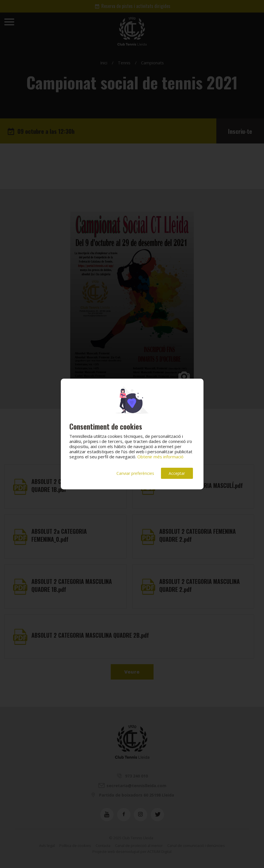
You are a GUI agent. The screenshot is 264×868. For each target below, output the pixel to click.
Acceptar (177, 473)
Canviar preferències (135, 473)
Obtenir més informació (160, 457)
